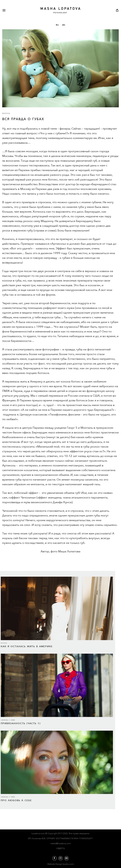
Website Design (55, 864)
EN (64, 25)
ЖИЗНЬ (6, 113)
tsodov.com (68, 864)
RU (57, 25)
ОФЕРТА (61, 848)
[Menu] (8, 10)
